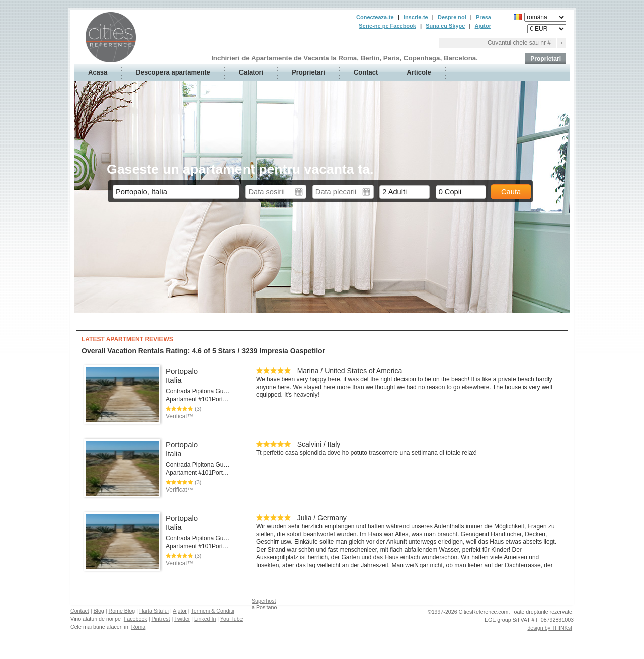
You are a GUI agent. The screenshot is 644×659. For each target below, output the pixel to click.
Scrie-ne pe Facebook (387, 26)
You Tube (232, 619)
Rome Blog (122, 611)
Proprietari (546, 59)
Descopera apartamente (173, 72)
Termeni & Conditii (212, 611)
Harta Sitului (154, 611)
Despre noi (452, 17)
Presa (484, 17)
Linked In (205, 619)
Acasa (98, 72)
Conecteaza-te (375, 17)
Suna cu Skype (445, 26)
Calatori (251, 72)
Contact (366, 72)
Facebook (136, 619)
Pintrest (160, 619)
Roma (138, 627)
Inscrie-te (416, 17)
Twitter (182, 619)
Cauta (511, 192)
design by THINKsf (550, 628)
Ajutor (483, 26)
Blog (98, 611)
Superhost (264, 601)
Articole (419, 72)
